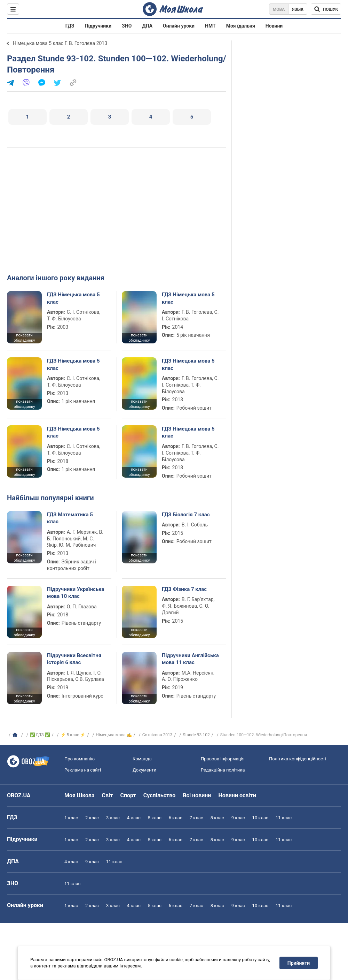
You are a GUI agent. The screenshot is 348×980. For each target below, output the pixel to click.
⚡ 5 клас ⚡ (73, 735)
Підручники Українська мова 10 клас (76, 593)
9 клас (238, 818)
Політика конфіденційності (298, 759)
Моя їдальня (241, 26)
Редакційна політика (223, 770)
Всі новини (197, 795)
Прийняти (299, 963)
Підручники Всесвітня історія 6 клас (74, 659)
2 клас (92, 818)
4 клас (134, 818)
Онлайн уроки (179, 26)
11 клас (284, 818)
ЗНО (127, 26)
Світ (108, 795)
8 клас (217, 818)
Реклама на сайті (83, 770)
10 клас (260, 818)
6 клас (176, 818)
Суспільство (160, 795)
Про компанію (80, 759)
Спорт (128, 795)
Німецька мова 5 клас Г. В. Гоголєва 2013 (60, 43)
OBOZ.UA (19, 795)
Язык (298, 9)
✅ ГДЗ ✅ (40, 735)
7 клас (196, 818)
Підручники (98, 26)
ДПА (147, 26)
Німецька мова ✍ (114, 735)
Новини (274, 26)
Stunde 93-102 (196, 735)
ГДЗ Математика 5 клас (70, 518)
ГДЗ (70, 26)
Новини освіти (237, 795)
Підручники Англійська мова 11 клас (190, 659)
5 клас (155, 818)
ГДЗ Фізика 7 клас (184, 589)
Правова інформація (223, 759)
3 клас (113, 818)
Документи (144, 770)
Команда (142, 759)
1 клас (71, 818)
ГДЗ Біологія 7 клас (186, 515)
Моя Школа (80, 795)
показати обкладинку (24, 338)
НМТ (210, 26)
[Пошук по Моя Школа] (326, 9)
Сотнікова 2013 (157, 735)
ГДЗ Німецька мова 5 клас (73, 298)
